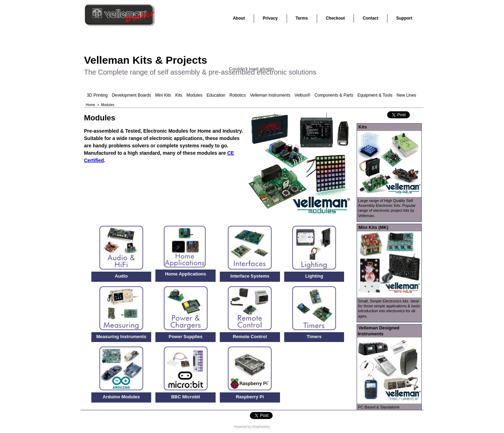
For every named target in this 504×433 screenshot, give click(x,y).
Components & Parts (334, 95)
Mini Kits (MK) (373, 227)
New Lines (406, 95)
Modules (194, 95)
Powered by (243, 427)
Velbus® (303, 95)
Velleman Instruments (270, 95)
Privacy (270, 18)
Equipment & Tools (375, 95)
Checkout (335, 18)
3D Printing (97, 95)
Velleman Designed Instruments (379, 331)
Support (404, 18)
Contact (370, 18)
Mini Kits (163, 95)
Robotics (238, 95)
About (239, 18)
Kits (179, 95)
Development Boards (131, 95)
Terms (302, 18)
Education (216, 95)
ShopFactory (260, 427)
